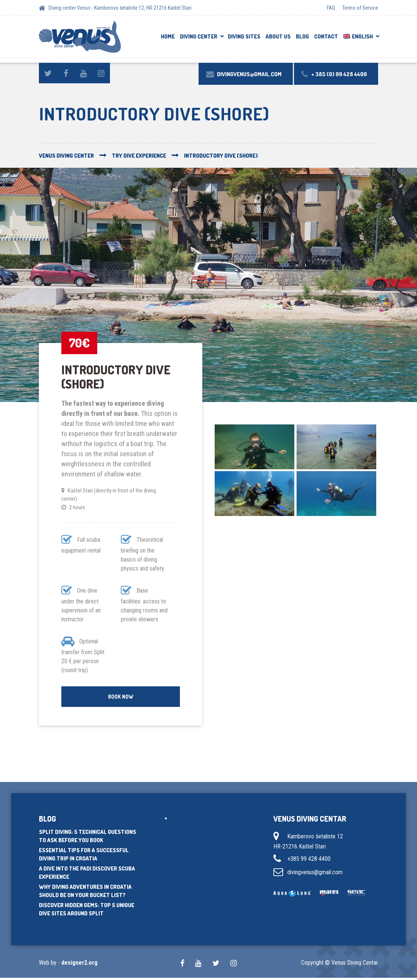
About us (278, 36)
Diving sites (244, 36)
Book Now (121, 697)
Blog (302, 36)
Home (168, 36)
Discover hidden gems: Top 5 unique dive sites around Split (87, 912)
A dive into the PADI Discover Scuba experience (87, 875)
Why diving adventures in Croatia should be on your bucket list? (85, 893)
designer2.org (79, 965)
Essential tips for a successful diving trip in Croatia (84, 857)
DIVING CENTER (199, 36)
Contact (326, 36)
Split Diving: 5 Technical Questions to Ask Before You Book (88, 838)
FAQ (331, 8)
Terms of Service (360, 8)
